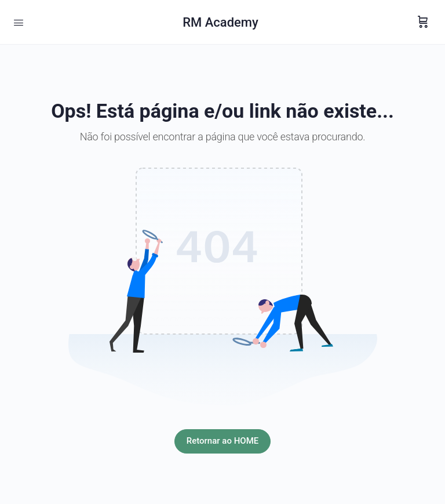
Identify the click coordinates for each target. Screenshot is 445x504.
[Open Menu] (19, 21)
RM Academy (220, 22)
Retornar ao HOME (222, 441)
